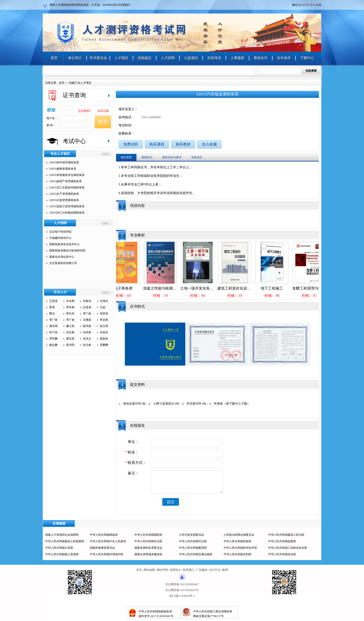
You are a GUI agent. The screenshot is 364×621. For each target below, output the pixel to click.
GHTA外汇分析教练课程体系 (67, 213)
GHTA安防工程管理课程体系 (67, 206)
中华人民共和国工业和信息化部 (288, 548)
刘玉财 (70, 332)
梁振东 (104, 339)
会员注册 (103, 111)
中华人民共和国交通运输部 (196, 554)
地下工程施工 (275, 288)
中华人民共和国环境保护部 (107, 554)
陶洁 (52, 314)
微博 (225, 570)
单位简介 (75, 58)
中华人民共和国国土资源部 (62, 554)
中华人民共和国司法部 (193, 541)
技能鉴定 (145, 58)
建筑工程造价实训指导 (239, 288)
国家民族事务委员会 (102, 548)
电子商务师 (126, 288)
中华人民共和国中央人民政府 (108, 541)
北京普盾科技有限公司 (63, 263)
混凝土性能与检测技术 (165, 288)
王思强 (53, 301)
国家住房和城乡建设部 (148, 554)
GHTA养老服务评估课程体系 (67, 175)
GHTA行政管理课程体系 (64, 200)
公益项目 (191, 58)
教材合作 (261, 58)
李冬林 (70, 307)
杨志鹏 (53, 345)
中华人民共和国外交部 (148, 541)
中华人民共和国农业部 (282, 554)
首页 (54, 58)
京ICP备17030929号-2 (182, 596)
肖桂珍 (104, 332)
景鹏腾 (104, 345)
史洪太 (87, 339)
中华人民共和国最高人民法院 (286, 535)
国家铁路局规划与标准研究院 (67, 251)
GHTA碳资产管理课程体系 (65, 181)
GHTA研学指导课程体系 (64, 162)
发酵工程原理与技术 (312, 288)
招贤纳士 (175, 570)
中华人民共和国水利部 (237, 554)
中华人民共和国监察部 (282, 541)
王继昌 (87, 320)
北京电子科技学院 (60, 232)
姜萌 (52, 307)
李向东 (70, 314)
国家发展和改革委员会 (148, 548)
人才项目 (121, 58)
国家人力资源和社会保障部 (62, 535)
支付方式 (215, 570)
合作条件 (284, 58)
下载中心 (307, 58)
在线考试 (214, 58)
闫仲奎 (87, 332)
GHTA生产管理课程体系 (64, 194)
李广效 (87, 314)
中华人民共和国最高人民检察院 (65, 541)
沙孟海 (87, 307)
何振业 (87, 301)
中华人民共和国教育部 (193, 548)
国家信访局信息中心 (62, 257)
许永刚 (70, 301)
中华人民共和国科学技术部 (240, 548)
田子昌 (53, 332)
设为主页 (304, 5)
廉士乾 (70, 326)
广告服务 (202, 570)
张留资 (104, 314)
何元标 (87, 345)
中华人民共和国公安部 (59, 548)
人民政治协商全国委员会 (239, 535)
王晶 (103, 307)
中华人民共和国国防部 (148, 535)
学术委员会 (98, 58)
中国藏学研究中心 (60, 238)
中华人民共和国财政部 (104, 535)
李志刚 (104, 320)
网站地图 (149, 570)
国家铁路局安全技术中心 (65, 244)
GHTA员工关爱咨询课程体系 (67, 188)
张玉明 (104, 326)
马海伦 (104, 301)
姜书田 (70, 345)
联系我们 (188, 570)
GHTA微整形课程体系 (63, 169)
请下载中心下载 (236, 404)
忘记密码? (84, 111)
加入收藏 (316, 5)
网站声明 (162, 570)
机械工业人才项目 (80, 83)
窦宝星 (70, 339)
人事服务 (237, 58)
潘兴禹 (53, 326)
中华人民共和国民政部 (237, 541)
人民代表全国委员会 (192, 535)
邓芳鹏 (53, 339)
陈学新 (87, 326)
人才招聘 (168, 58)
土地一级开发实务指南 (202, 288)
